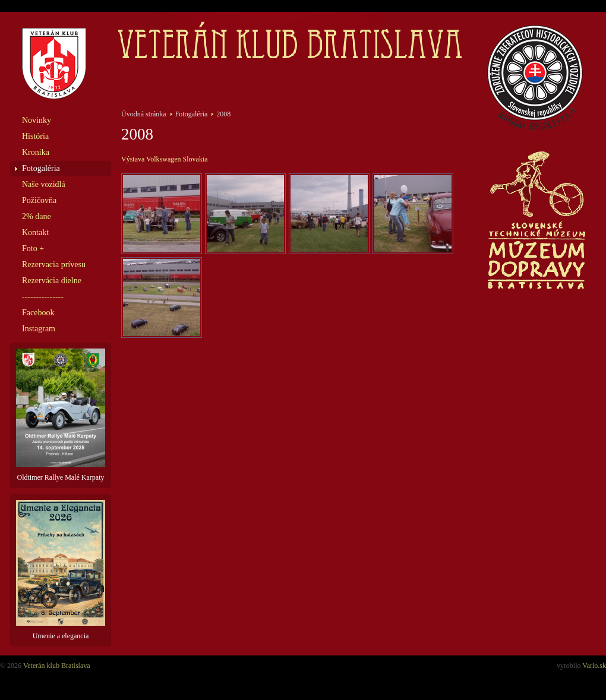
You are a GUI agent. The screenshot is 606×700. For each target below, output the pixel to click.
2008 (223, 114)
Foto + (33, 248)
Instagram (39, 329)
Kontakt (35, 232)
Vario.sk (594, 666)
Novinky (37, 120)
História (35, 136)
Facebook (38, 313)
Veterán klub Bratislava (57, 666)
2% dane (37, 216)
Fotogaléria (41, 168)
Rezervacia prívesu (54, 265)
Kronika (36, 152)
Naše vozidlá (44, 184)
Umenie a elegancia (61, 570)
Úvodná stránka (144, 114)
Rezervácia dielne (52, 281)
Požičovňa (39, 200)
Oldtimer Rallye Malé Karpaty (61, 415)
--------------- (43, 297)
